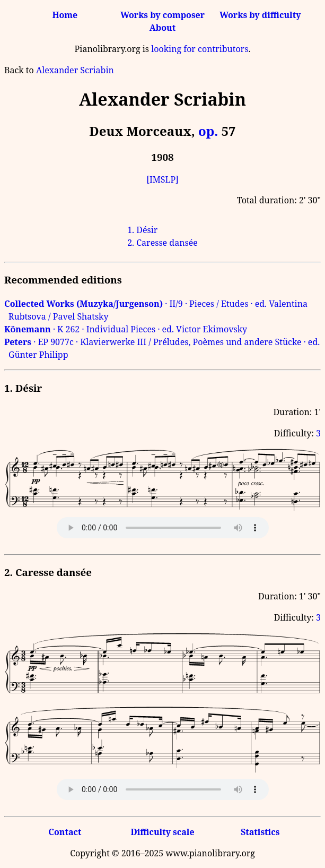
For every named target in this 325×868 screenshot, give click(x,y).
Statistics (260, 832)
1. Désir (142, 230)
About (162, 28)
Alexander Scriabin (75, 70)
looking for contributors (200, 49)
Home (65, 15)
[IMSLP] (162, 179)
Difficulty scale (162, 832)
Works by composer (162, 15)
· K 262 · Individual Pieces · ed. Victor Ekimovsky (126, 329)
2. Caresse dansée (162, 243)
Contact (65, 832)
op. (208, 131)
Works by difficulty (260, 15)
